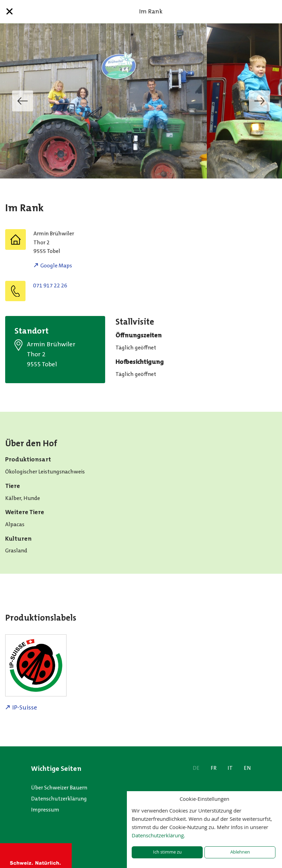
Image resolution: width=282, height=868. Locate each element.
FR (214, 768)
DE (196, 768)
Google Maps (56, 265)
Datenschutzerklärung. (158, 835)
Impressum (45, 810)
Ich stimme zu (167, 852)
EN (247, 768)
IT (230, 768)
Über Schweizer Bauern (59, 788)
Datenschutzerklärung (59, 799)
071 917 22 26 (50, 285)
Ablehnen (240, 852)
